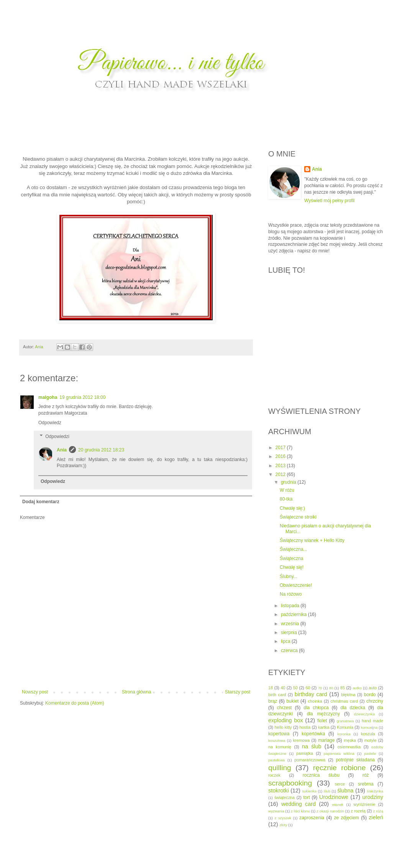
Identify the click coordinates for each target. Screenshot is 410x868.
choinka (315, 701)
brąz (273, 701)
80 (331, 688)
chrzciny (375, 701)
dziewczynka (364, 714)
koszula (368, 734)
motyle (371, 740)
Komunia (345, 727)
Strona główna (137, 692)
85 (343, 688)
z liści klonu (300, 811)
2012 (281, 474)
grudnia (289, 482)
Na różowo (291, 594)
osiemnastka (349, 747)
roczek (274, 775)
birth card (277, 695)
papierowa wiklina (339, 754)
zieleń (376, 817)
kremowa (301, 740)
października (294, 614)
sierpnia (289, 632)
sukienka (309, 791)
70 (320, 688)
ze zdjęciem (347, 818)
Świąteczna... (293, 549)
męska (350, 740)
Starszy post (238, 692)
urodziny (373, 797)
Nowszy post (35, 692)
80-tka (286, 499)
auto (373, 688)
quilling (280, 768)
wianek (338, 805)
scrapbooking (290, 783)
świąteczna (285, 797)
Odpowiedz (50, 423)
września (291, 624)
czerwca (290, 651)
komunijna (369, 727)
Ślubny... (289, 576)
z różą (378, 811)
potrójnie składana (355, 760)
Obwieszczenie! (296, 585)
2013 (281, 466)
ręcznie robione (339, 768)
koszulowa (277, 740)
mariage (326, 740)
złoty (284, 825)
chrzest (285, 708)
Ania (62, 450)
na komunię (280, 747)
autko (357, 688)
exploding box (286, 720)
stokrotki (279, 791)
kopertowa (279, 734)
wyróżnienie (364, 804)
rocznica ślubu (321, 775)
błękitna (348, 695)
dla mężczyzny (323, 714)
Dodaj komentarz (41, 502)
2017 (281, 448)
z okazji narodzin (330, 811)
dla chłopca (316, 708)
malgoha (48, 397)
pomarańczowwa (310, 760)
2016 (281, 456)
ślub (327, 791)
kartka (324, 727)
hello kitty (283, 727)
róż (366, 775)
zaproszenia (312, 818)
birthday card (311, 694)
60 (308, 688)
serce (340, 784)
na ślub (312, 746)
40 (283, 688)
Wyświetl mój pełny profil (329, 201)
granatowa (345, 721)
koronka (344, 734)
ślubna (345, 791)
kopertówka (313, 734)
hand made (372, 721)
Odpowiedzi (57, 436)
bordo (370, 695)
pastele (370, 754)
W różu (287, 490)
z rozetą (358, 811)
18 (271, 688)
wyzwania (276, 811)
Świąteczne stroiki (298, 517)
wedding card (298, 804)
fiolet (322, 721)
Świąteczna (291, 558)
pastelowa (276, 760)
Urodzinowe (334, 797)
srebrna (366, 784)
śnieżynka (375, 791)
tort (306, 797)
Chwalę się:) (292, 508)
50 (295, 688)
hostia (305, 727)
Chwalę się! (292, 567)
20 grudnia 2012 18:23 (101, 450)
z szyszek (283, 818)
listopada (291, 606)
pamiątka (305, 753)
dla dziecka (353, 708)
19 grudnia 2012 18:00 (82, 397)
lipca (286, 641)
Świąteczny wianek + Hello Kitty (312, 540)
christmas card (344, 701)
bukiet (292, 701)
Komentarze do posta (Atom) (75, 703)
